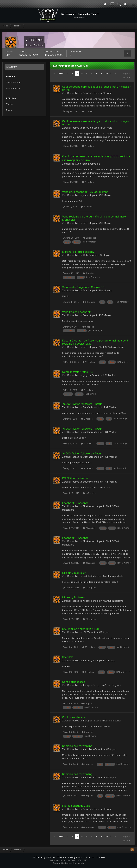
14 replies (89, 362)
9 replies (87, 419)
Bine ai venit (105, 290)
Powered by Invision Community (68, 863)
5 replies (89, 273)
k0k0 (85, 632)
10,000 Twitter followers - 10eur (82, 404)
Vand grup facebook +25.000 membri (85, 192)
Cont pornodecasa (74, 682)
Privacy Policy (75, 857)
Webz (86, 255)
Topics (10, 104)
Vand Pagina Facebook (76, 312)
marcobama (89, 749)
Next (108, 73)
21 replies (89, 528)
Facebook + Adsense (75, 503)
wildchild (87, 576)
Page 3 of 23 (126, 76)
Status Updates (14, 82)
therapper (88, 685)
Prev (61, 73)
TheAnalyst (89, 506)
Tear (85, 290)
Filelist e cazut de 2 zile (76, 806)
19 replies (88, 647)
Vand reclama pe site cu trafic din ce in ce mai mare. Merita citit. (94, 218)
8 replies (88, 327)
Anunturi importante (113, 576)
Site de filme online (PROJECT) (81, 629)
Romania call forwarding (77, 746)
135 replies (90, 493)
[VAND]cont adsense (75, 478)
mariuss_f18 (89, 660)
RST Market (105, 195)
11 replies (88, 111)
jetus (85, 195)
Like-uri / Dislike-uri (74, 573)
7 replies (87, 207)
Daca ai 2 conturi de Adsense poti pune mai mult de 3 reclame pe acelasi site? (95, 342)
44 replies (88, 827)
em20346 (88, 482)
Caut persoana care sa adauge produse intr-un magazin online (97, 88)
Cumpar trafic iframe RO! (78, 372)
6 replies (88, 672)
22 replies (90, 238)
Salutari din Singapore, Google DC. (84, 287)
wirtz (85, 223)
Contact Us (89, 857)
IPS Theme (37, 857)
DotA (85, 315)
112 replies (89, 588)
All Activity (11, 67)
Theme (62, 857)
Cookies (101, 857)
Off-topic (107, 93)
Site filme (68, 657)
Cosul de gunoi (112, 685)
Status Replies (13, 88)
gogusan (87, 375)
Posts (9, 110)
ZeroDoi (67, 93)
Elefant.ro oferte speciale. (78, 252)
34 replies (89, 302)
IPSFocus (50, 857)
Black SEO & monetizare (112, 347)
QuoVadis (88, 407)
